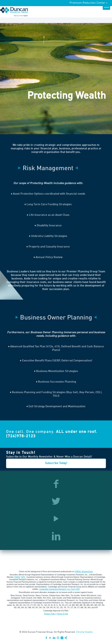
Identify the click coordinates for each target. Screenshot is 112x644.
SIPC (23, 577)
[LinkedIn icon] (54, 638)
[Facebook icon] (46, 638)
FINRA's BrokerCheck (84, 572)
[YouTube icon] (50, 638)
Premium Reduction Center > (88, 3)
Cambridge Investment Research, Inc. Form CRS (60, 589)
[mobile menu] (106, 6)
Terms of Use (63, 614)
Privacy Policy (50, 614)
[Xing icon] (66, 638)
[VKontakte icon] (62, 638)
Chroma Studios (84, 632)
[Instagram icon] (58, 638)
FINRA (17, 577)
